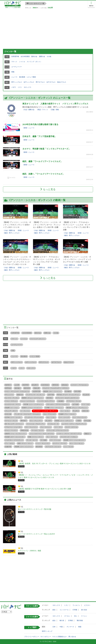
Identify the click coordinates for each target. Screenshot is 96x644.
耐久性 (62, 621)
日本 (54, 627)
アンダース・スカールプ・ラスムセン (27, 414)
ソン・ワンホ (68, 447)
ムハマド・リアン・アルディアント (74, 424)
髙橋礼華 (36, 388)
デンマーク (70, 627)
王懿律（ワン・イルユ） (67, 414)
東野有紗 (8, 388)
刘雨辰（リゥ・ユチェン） (64, 421)
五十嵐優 (43, 440)
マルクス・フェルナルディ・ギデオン (56, 388)
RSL (75, 616)
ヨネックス (27, 87)
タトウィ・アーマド (60, 443)
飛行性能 (80, 621)
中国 (61, 627)
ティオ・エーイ (32, 440)
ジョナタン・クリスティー (14, 440)
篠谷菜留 (39, 447)
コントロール (64, 610)
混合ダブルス (62, 82)
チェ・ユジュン (46, 427)
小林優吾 (60, 401)
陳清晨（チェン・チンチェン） (77, 408)
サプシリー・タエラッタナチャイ (67, 398)
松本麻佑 (68, 391)
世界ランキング (47, 631)
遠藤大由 (20, 395)
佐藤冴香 (8, 447)
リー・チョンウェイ (80, 417)
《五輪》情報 (54, 110)
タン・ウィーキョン (77, 443)
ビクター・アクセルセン (79, 385)
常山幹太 (76, 411)
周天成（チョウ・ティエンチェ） (68, 395)
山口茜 (17, 385)
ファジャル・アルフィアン (36, 424)
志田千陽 (51, 395)
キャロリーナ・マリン (13, 404)
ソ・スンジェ (25, 411)
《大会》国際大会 (28, 110)
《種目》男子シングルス (11, 233)
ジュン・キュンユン (43, 443)
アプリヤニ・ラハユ (74, 401)
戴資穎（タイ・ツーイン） (52, 391)
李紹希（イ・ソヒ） (12, 408)
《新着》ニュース (28, 128)
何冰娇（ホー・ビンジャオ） (15, 437)
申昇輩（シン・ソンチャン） (33, 404)
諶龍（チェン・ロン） (25, 443)
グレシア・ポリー (11, 411)
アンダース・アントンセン (34, 417)
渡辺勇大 (35, 385)
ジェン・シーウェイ (27, 401)
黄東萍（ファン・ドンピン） (32, 408)
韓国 (80, 627)
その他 (49, 56)
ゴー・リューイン (31, 427)
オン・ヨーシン (52, 437)
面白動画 (22, 77)
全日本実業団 (25, 56)
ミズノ (20, 87)
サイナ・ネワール (71, 427)
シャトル (22, 62)
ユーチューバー (17, 67)
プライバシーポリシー (32, 637)
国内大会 (34, 56)
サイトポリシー (46, 637)
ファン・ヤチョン (11, 401)
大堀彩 (79, 421)
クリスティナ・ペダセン (69, 437)
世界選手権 (15, 56)
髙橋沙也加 (24, 430)
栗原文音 (85, 411)
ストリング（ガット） (34, 62)
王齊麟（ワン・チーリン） (54, 408)
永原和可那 (36, 391)
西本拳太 (49, 398)
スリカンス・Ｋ (53, 424)
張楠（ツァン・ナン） (36, 437)
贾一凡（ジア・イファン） (14, 424)
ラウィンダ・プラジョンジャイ (57, 430)
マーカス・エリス (37, 430)
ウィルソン (76, 605)
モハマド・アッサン (12, 398)
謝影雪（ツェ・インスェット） (16, 434)
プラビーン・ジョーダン (13, 427)
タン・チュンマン (36, 421)
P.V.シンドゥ (9, 395)
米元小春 (8, 414)
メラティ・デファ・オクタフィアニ (69, 434)
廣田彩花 (55, 385)
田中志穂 (87, 421)
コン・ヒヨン (65, 411)
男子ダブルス (40, 82)
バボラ (14, 87)
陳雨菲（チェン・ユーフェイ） (33, 398)
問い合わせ (72, 637)
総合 (54, 610)
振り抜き (84, 610)
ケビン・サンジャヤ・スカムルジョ (17, 391)
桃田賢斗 (8, 385)
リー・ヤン (58, 427)
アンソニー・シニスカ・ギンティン (45, 411)
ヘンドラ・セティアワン (46, 401)
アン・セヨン (10, 443)
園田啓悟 (27, 388)
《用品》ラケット (42, 110)
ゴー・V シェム (55, 440)
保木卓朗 (77, 391)
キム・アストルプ (49, 414)
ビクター (87, 605)
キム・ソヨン (51, 417)
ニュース (14, 77)
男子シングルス (17, 82)
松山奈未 (86, 395)
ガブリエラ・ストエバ (53, 447)
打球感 (75, 610)
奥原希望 (25, 385)
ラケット (14, 62)
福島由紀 (65, 385)
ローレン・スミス (11, 421)
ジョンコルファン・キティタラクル (42, 434)
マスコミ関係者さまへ (60, 637)
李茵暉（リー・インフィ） (24, 447)
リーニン (84, 616)
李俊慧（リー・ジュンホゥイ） (74, 440)
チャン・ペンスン (11, 430)
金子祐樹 (75, 404)
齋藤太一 (87, 434)
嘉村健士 (18, 388)
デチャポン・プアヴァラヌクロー (58, 404)
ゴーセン (67, 616)
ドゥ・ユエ (86, 404)
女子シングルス (29, 82)
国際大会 (42, 56)
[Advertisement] (48, 28)
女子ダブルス (51, 82)
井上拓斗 (48, 421)
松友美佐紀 (45, 385)
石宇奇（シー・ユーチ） (13, 417)
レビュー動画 (31, 77)
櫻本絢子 (24, 421)
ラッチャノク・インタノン (35, 395)
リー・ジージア (64, 417)
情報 (13, 72)
